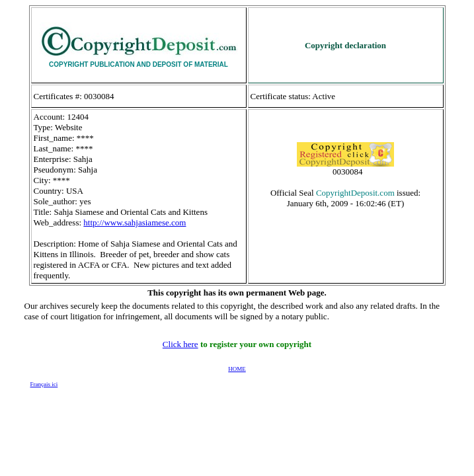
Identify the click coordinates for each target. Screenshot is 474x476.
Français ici (44, 384)
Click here (180, 344)
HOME (237, 369)
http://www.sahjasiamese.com (135, 222)
